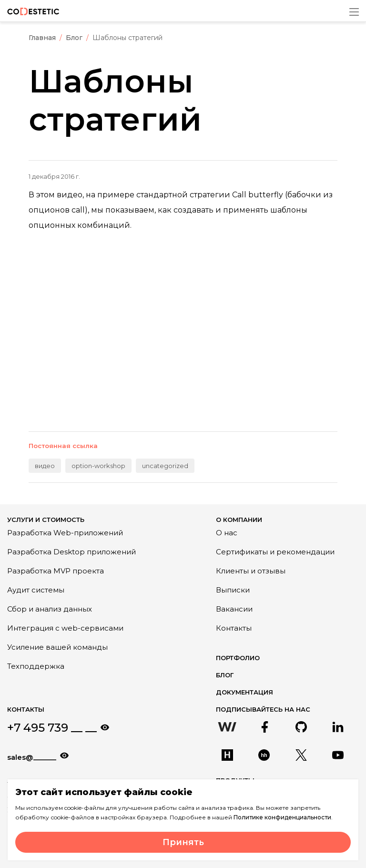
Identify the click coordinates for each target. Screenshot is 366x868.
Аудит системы (36, 590)
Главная (42, 38)
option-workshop (98, 466)
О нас (227, 533)
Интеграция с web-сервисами (65, 628)
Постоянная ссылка (63, 446)
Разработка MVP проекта (56, 571)
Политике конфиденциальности (282, 817)
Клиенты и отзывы (251, 571)
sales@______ (32, 757)
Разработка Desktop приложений (71, 552)
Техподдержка (36, 666)
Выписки (233, 590)
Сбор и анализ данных (50, 609)
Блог (74, 38)
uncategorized (165, 466)
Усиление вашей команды (57, 647)
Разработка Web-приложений (65, 533)
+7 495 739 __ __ (52, 728)
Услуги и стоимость (46, 520)
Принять (183, 842)
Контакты (234, 628)
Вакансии (234, 609)
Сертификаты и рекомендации (275, 552)
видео (45, 466)
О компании (239, 520)
